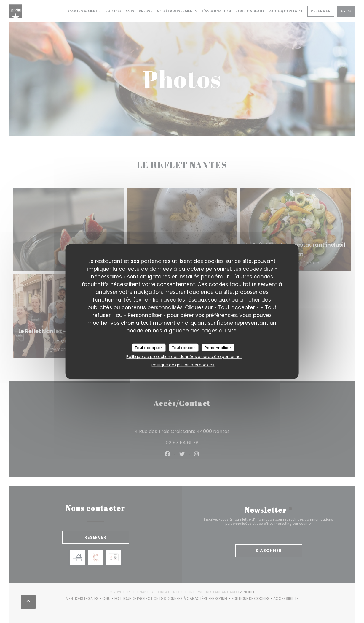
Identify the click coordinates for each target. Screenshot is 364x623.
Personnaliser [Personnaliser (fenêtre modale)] (218, 347)
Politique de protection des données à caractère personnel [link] (184, 357)
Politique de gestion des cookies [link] (183, 365)
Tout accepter (149, 347)
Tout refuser (183, 347)
